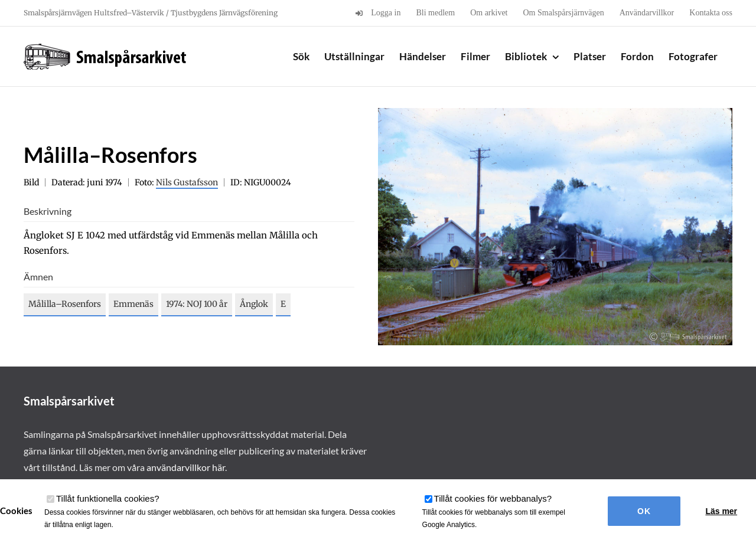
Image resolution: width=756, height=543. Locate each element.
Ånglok (254, 304)
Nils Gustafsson (187, 182)
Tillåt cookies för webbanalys (493, 498)
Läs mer (721, 511)
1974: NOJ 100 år (197, 304)
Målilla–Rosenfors (65, 304)
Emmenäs (133, 304)
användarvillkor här (186, 467)
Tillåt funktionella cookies (108, 498)
